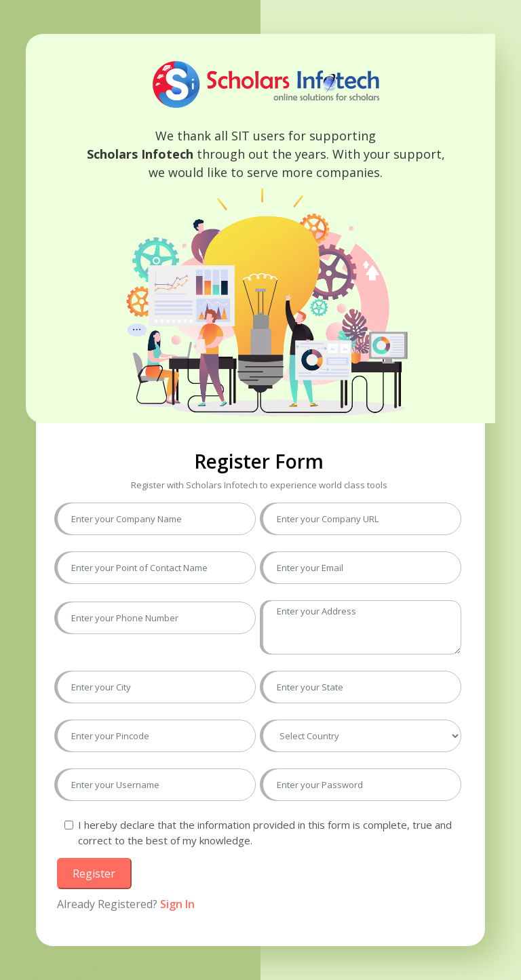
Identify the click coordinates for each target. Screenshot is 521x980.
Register (94, 874)
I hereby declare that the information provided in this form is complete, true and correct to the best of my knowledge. (265, 832)
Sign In (177, 904)
